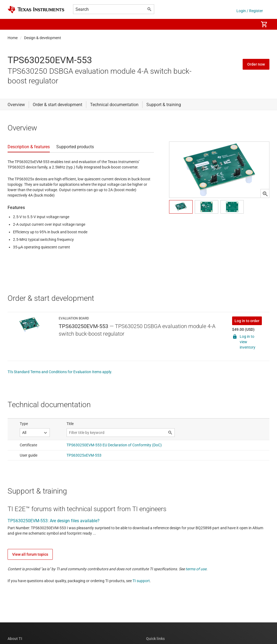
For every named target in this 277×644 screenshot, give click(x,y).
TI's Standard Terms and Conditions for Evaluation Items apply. (60, 372)
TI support (141, 581)
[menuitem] (249, 24)
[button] (13, 24)
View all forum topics (30, 554)
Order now (256, 64)
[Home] (36, 10)
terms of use (196, 569)
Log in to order (247, 321)
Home (13, 38)
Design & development (43, 38)
